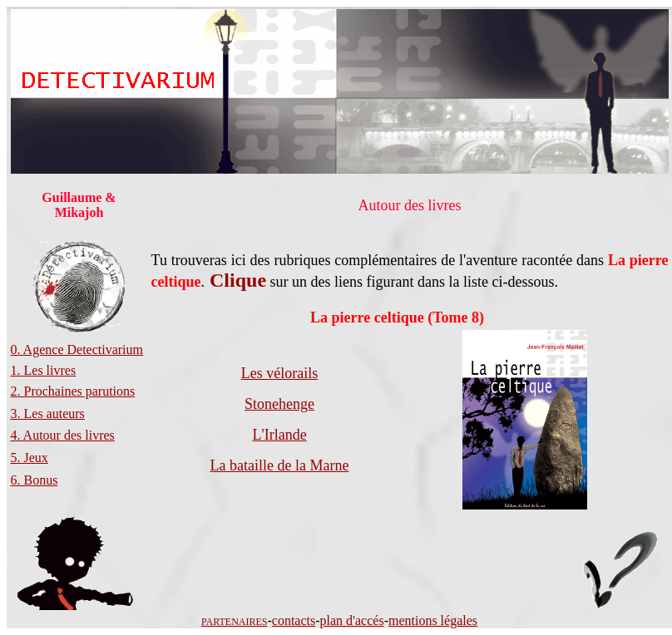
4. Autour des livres (63, 435)
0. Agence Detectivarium (77, 349)
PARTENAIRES (235, 622)
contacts (294, 620)
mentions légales (433, 620)
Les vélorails (279, 373)
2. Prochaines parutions (73, 391)
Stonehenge (279, 404)
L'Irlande (279, 435)
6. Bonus (35, 480)
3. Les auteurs (48, 413)
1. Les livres (44, 370)
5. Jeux (30, 458)
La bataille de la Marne (280, 465)
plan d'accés (352, 620)
